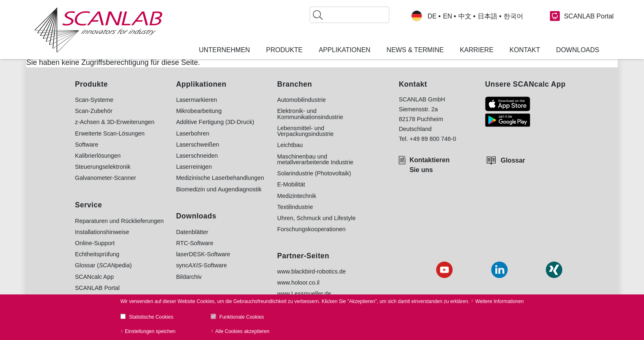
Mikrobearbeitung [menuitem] (199, 111)
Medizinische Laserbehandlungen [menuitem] (220, 178)
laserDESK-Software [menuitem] (203, 254)
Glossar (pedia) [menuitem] (103, 265)
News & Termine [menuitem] (415, 50)
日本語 (488, 16)
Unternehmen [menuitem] (224, 50)
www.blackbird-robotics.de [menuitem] (312, 271)
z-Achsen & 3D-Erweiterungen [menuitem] (115, 122)
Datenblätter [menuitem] (192, 232)
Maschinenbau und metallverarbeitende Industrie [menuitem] (315, 160)
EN (447, 16)
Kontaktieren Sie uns (430, 165)
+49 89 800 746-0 (433, 139)
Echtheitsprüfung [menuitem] (97, 254)
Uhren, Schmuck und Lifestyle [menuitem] (316, 218)
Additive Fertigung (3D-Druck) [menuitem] (215, 122)
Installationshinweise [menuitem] (102, 232)
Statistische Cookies (151, 317)
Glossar (513, 160)
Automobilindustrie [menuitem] (301, 100)
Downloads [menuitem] (578, 50)
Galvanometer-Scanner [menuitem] (106, 178)
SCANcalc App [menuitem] (94, 277)
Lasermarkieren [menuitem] (197, 100)
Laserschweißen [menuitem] (198, 145)
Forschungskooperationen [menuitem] (311, 229)
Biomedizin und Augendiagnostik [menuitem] (219, 189)
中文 (465, 16)
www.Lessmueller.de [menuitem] (304, 294)
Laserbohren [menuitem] (193, 133)
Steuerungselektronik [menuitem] (103, 167)
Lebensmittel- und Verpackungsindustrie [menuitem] (306, 131)
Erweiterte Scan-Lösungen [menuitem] (110, 133)
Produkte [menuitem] (284, 50)
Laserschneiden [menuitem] (197, 156)
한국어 (513, 16)
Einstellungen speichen (150, 331)
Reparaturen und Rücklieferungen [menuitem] (120, 221)
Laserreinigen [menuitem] (194, 167)
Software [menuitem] (87, 145)
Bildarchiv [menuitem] (189, 277)
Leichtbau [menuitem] (290, 145)
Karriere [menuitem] (477, 50)
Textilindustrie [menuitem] (295, 207)
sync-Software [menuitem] (202, 265)
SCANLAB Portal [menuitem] (98, 288)
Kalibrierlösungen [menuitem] (98, 156)
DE (432, 16)
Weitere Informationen (499, 301)
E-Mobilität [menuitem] (291, 184)
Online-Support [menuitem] (95, 243)
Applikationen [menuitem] (345, 50)
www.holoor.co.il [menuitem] (298, 283)
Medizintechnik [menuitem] (297, 196)
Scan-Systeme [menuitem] (94, 100)
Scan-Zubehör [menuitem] (94, 111)
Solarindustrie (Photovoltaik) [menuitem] (314, 173)
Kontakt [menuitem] (525, 50)
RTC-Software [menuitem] (195, 243)
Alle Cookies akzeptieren (242, 331)
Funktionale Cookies (242, 317)
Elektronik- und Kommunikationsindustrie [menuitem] (310, 114)
